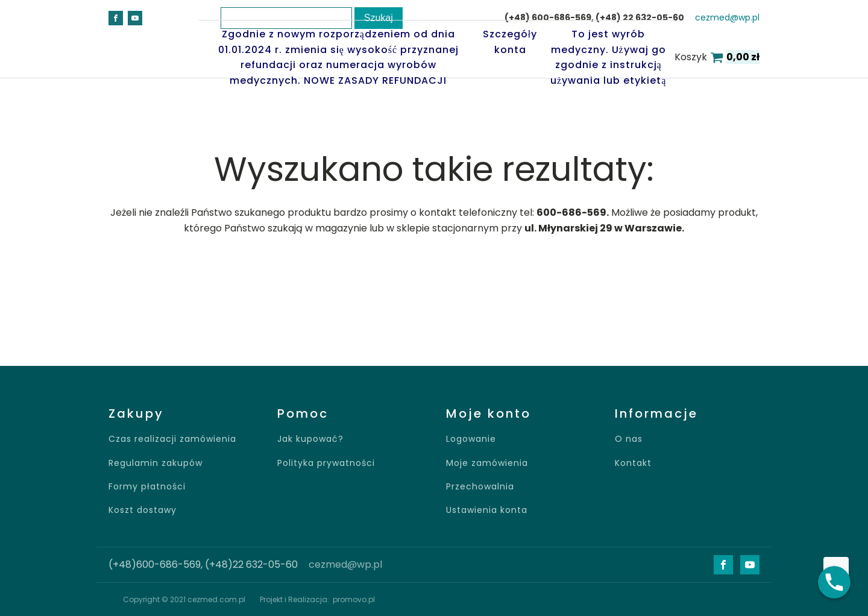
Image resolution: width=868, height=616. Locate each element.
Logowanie (471, 439)
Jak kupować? (310, 439)
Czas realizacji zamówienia (172, 439)
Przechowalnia (480, 487)
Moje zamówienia (487, 463)
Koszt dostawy (143, 510)
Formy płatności (147, 487)
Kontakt (633, 463)
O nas (629, 439)
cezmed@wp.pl (345, 565)
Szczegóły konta (510, 42)
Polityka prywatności (326, 463)
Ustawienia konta (487, 510)
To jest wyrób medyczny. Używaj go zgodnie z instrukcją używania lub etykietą (608, 57)
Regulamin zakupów (156, 463)
